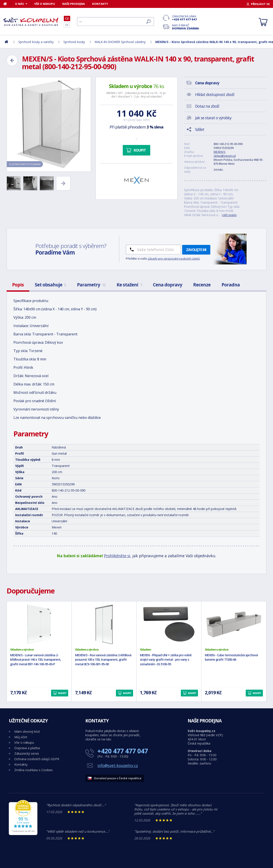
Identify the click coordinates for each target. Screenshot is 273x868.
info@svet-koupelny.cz (118, 765)
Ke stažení (129, 285)
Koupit (140, 150)
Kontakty (100, 4)
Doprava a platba (27, 748)
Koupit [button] (62, 693)
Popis (18, 285)
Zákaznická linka (185, 18)
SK (67, 25)
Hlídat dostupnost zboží (215, 94)
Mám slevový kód (27, 731)
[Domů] (7, 4)
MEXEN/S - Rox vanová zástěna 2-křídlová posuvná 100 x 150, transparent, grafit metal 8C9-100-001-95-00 (103, 660)
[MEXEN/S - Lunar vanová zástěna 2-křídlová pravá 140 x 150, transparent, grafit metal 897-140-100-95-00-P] (39, 624)
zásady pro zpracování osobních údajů (174, 259)
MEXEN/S (220, 152)
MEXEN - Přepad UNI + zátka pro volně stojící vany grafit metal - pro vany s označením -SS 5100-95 (166, 660)
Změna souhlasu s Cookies (34, 770)
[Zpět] (12, 60)
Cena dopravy (168, 285)
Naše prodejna (74, 4)
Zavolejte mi (196, 250)
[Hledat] (115, 22)
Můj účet (21, 737)
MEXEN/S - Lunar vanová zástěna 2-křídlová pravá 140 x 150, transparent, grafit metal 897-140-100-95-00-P (36, 660)
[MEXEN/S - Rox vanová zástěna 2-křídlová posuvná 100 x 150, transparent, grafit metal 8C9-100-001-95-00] (104, 624)
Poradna (231, 285)
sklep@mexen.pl (225, 156)
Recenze (202, 285)
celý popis (229, 215)
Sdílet (200, 129)
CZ (67, 18)
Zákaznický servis (27, 753)
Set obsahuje (50, 285)
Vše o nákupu (45, 4)
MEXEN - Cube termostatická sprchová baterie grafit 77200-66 (231, 657)
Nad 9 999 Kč (185, 27)
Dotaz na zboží (207, 106)
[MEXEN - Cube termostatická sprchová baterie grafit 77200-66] (234, 624)
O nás (19, 4)
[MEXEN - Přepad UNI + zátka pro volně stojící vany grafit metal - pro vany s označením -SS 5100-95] (169, 624)
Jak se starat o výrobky (213, 118)
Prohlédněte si (117, 556)
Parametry (91, 285)
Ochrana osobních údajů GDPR (37, 759)
